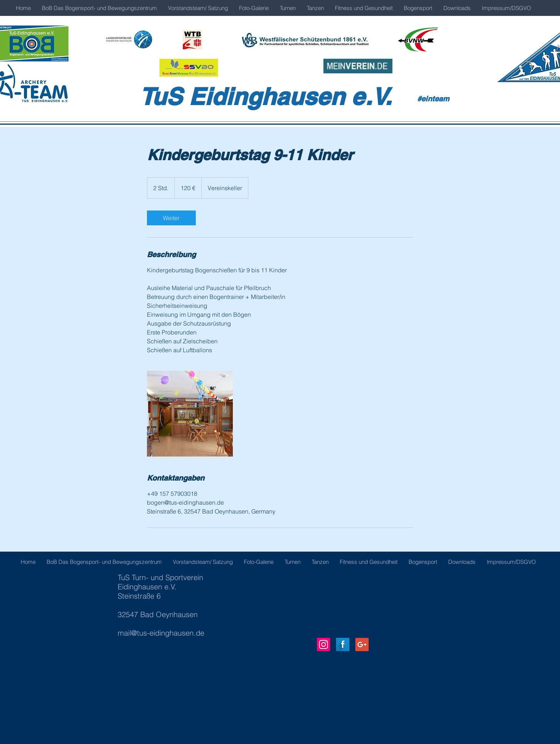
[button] (254, 8)
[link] (171, 218)
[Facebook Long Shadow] (343, 644)
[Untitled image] (190, 414)
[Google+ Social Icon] (362, 644)
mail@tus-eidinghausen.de (161, 633)
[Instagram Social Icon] (323, 644)
